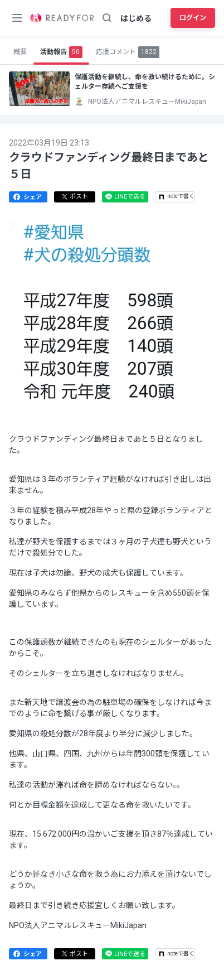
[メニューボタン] (17, 18)
